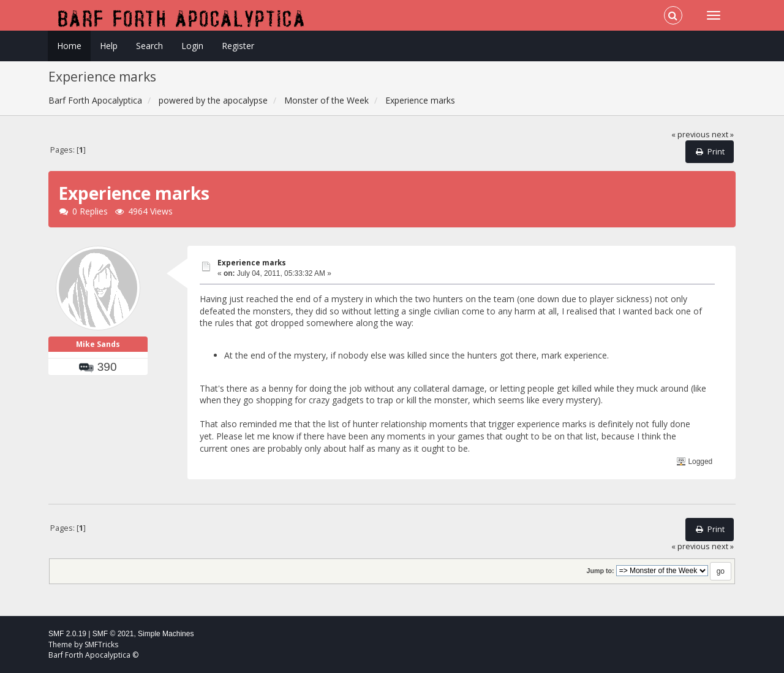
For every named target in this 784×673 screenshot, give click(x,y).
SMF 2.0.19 (67, 634)
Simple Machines (166, 634)
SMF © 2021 (113, 634)
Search (149, 46)
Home (69, 46)
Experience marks (252, 263)
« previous (691, 135)
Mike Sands (98, 344)
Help (109, 46)
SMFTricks (101, 644)
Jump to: (600, 571)
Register (238, 46)
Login (192, 46)
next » (723, 135)
